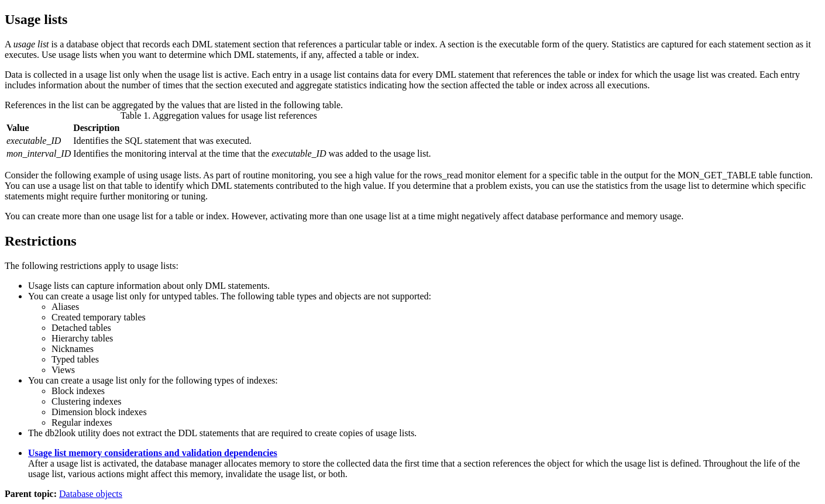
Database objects (91, 494)
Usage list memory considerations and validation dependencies (153, 453)
